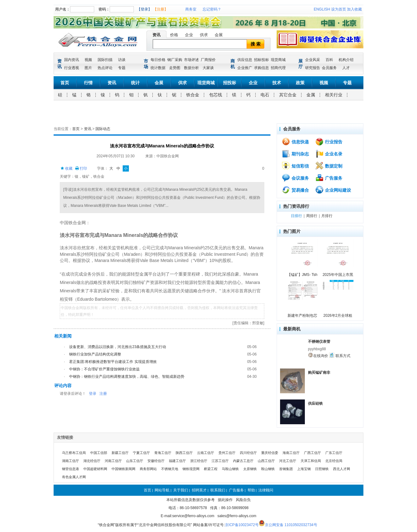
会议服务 (295, 178)
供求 (204, 35)
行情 (88, 83)
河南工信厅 (113, 461)
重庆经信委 (270, 453)
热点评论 (105, 68)
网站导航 (162, 490)
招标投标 (261, 60)
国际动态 (103, 129)
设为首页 (339, 9)
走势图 (175, 68)
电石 (265, 95)
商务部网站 (148, 469)
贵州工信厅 (227, 453)
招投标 (230, 83)
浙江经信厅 (199, 461)
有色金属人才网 (74, 477)
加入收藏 (354, 9)
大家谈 (208, 68)
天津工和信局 (311, 461)
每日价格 (158, 60)
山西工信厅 (266, 461)
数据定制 (329, 166)
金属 (311, 95)
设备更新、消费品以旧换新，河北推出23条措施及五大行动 (118, 347)
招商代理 (278, 68)
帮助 (251, 490)
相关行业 (334, 95)
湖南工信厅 (70, 461)
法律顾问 (266, 490)
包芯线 (216, 95)
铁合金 (193, 95)
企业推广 (245, 68)
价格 (174, 35)
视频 (88, 60)
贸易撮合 (295, 190)
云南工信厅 (206, 453)
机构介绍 (346, 60)
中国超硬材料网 (95, 469)
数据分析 (191, 68)
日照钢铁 (322, 469)
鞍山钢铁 (268, 469)
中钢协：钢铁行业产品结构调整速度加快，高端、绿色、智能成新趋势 (127, 377)
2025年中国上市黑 (338, 275)
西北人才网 (342, 469)
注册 (103, 394)
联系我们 (218, 490)
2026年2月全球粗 (338, 316)
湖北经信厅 (92, 461)
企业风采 (313, 60)
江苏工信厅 (220, 461)
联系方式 (340, 355)
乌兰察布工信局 (74, 453)
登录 (93, 394)
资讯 (156, 35)
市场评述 (191, 60)
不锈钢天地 (170, 469)
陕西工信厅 (184, 453)
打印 (81, 168)
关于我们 (181, 490)
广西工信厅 (312, 453)
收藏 (66, 168)
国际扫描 (105, 60)
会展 (219, 35)
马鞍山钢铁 (230, 469)
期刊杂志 (295, 154)
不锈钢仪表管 (319, 342)
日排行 (296, 216)
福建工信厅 (177, 461)
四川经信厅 (248, 453)
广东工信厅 (334, 453)
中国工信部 (99, 453)
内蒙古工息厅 (243, 461)
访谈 (122, 60)
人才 (346, 68)
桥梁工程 (211, 469)
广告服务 (329, 178)
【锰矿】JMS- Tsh (302, 275)
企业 (189, 35)
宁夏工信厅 (141, 453)
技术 (277, 83)
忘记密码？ (212, 9)
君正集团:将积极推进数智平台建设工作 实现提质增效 (113, 362)
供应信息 (245, 60)
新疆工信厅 (120, 453)
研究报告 (313, 68)
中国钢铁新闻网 (123, 469)
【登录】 (144, 9)
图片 (88, 68)
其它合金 (288, 95)
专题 (122, 68)
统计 (135, 83)
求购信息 (261, 68)
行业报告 (329, 142)
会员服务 (329, 68)
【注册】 (160, 9)
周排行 (312, 216)
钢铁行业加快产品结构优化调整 (95, 354)
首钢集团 (286, 469)
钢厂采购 (175, 60)
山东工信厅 (135, 461)
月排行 (327, 216)
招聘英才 (199, 490)
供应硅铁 (315, 403)
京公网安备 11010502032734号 (291, 525)
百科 (329, 60)
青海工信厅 (163, 453)
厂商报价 (208, 60)
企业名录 (329, 154)
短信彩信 (295, 166)
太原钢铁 (250, 469)
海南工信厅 (291, 453)
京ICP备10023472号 (242, 525)
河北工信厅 (288, 461)
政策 (300, 83)
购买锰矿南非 (319, 373)
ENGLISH (322, 9)
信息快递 (295, 142)
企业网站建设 (333, 190)
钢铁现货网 (191, 469)
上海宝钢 (304, 469)
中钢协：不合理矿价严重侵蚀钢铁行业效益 (104, 369)
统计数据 (158, 68)
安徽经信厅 (156, 461)
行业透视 (72, 68)
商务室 (191, 9)
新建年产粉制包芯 (302, 316)
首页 (65, 83)
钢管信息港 (70, 469)
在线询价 (318, 355)
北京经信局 (334, 461)
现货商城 (278, 60)
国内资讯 (72, 60)
